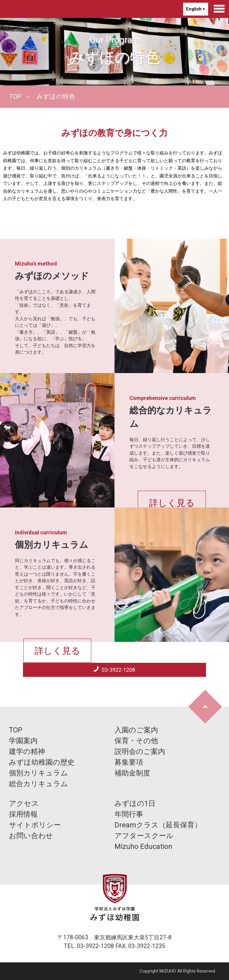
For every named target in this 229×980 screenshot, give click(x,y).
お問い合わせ (31, 836)
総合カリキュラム (38, 784)
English (194, 9)
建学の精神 (27, 752)
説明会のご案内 (140, 752)
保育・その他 (136, 741)
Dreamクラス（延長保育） (158, 825)
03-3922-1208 (118, 670)
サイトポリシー (35, 825)
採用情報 (23, 814)
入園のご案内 (136, 730)
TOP (15, 96)
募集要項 (129, 762)
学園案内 (23, 741)
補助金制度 (132, 773)
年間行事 (129, 814)
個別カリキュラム (38, 773)
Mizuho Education (143, 846)
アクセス (24, 803)
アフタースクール (144, 836)
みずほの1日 (135, 803)
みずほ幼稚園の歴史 (42, 762)
